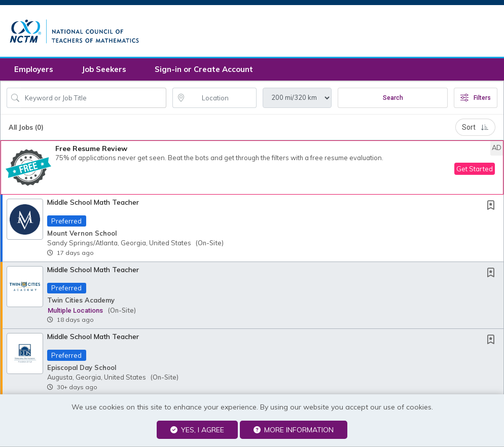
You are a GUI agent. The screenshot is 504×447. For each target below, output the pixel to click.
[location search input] (222, 100)
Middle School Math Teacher (93, 205)
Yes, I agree (197, 430)
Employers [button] (34, 72)
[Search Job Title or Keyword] (94, 100)
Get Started (475, 171)
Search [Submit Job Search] (393, 100)
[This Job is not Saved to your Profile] (493, 209)
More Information (294, 430)
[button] (252, 170)
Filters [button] (476, 100)
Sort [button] (475, 130)
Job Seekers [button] (104, 72)
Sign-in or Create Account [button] (204, 72)
